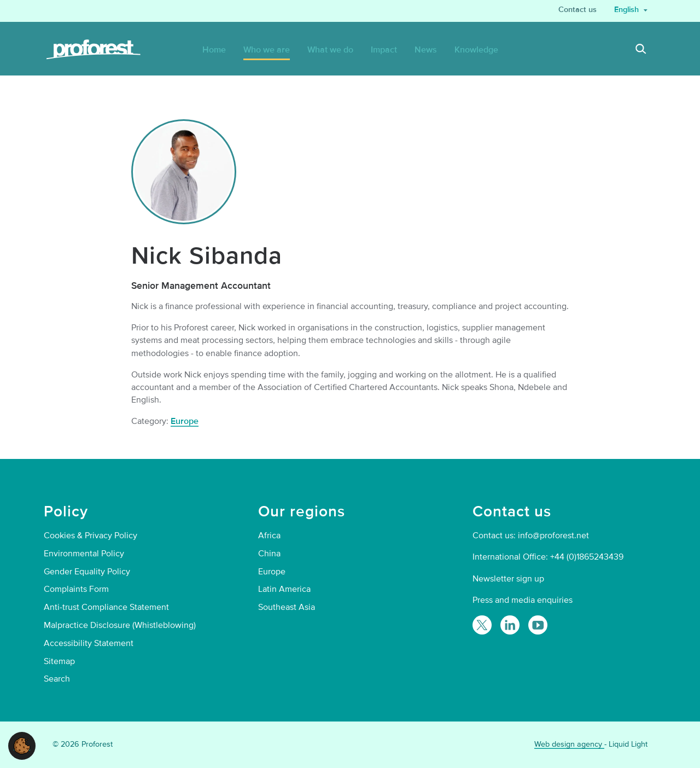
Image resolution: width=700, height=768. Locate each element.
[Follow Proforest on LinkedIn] (510, 625)
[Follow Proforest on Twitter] (482, 625)
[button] (22, 745)
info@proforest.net (553, 536)
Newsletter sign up (508, 579)
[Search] (641, 50)
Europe (185, 421)
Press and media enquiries (523, 600)
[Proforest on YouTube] (538, 625)
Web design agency (569, 744)
